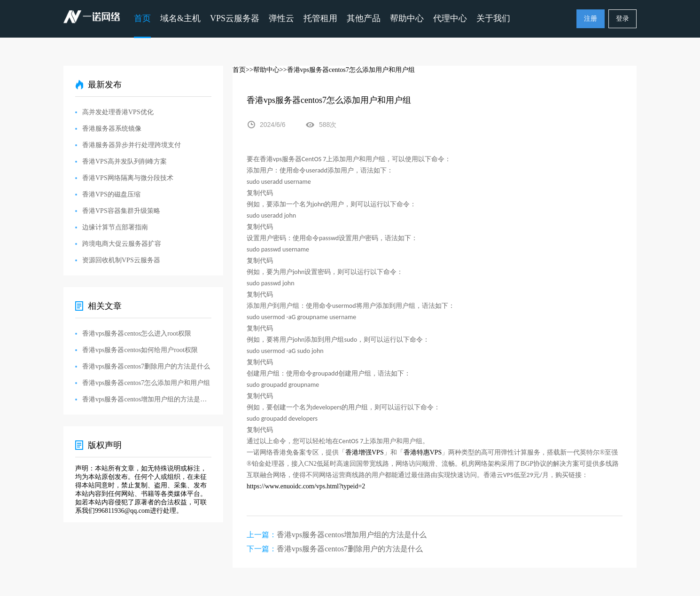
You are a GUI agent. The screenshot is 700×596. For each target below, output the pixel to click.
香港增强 (358, 452)
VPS (378, 452)
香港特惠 (417, 452)
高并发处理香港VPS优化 (118, 112)
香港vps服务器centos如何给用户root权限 (140, 350)
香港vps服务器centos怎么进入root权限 (137, 333)
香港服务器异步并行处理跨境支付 (132, 145)
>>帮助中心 (263, 70)
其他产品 (364, 18)
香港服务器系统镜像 (112, 129)
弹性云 (281, 18)
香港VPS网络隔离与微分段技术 (128, 178)
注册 (591, 19)
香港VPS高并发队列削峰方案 (124, 161)
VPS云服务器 (235, 18)
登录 (622, 19)
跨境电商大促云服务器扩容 (122, 244)
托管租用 (320, 18)
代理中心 (450, 18)
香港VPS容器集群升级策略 (121, 211)
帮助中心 (407, 18)
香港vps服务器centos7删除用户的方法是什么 (350, 549)
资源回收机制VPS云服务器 (121, 260)
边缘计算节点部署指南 (115, 227)
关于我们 (493, 18)
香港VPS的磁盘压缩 (111, 194)
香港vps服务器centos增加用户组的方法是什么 (352, 535)
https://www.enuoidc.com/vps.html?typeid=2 (306, 486)
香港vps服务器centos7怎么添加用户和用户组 (146, 383)
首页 (142, 18)
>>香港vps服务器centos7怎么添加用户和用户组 (347, 70)
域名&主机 (180, 18)
